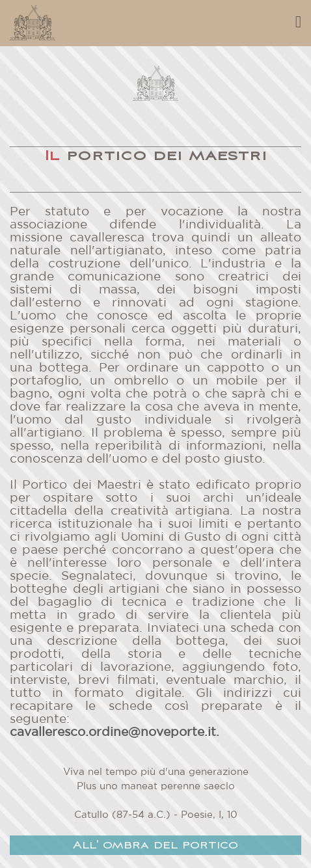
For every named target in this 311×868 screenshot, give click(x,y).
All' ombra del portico (155, 846)
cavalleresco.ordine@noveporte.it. (115, 732)
